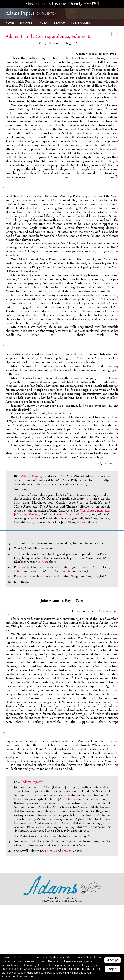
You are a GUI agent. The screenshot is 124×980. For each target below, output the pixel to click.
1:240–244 (103, 510)
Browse (26, 23)
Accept (112, 960)
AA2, (73, 514)
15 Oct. (68, 799)
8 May (43, 562)
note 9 (94, 799)
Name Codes (81, 23)
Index (43, 23)
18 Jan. (81, 522)
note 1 (18, 571)
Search (59, 23)
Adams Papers (31, 476)
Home (10, 23)
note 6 (66, 571)
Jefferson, (26, 514)
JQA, (87, 510)
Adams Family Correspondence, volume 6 (48, 36)
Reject (112, 969)
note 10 (67, 851)
